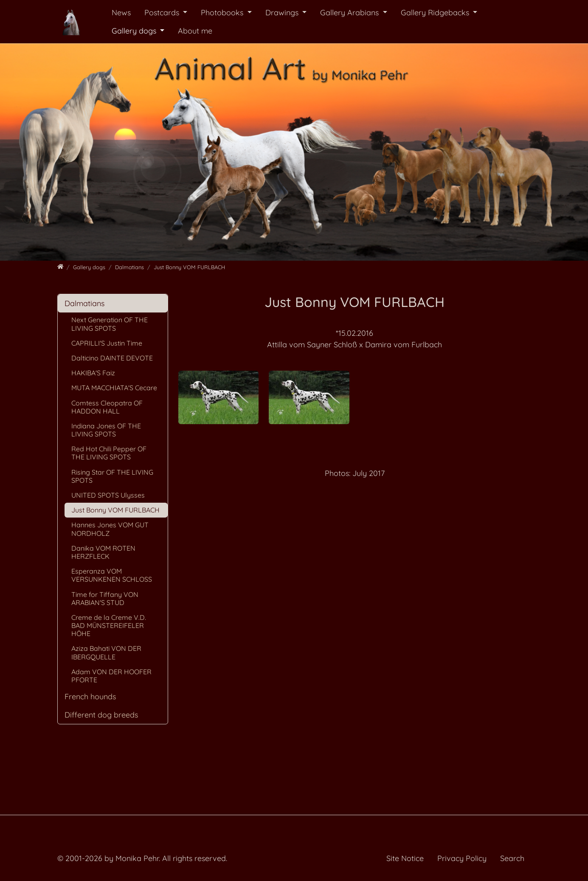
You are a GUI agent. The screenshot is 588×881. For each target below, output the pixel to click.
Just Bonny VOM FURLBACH (115, 510)
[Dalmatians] (129, 267)
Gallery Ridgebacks (436, 13)
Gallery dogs (135, 31)
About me (195, 31)
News (121, 13)
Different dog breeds (101, 715)
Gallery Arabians (350, 13)
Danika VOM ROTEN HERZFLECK (103, 552)
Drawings (283, 13)
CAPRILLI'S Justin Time (107, 343)
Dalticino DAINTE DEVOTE (112, 358)
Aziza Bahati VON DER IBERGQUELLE (106, 652)
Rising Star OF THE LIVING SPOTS (112, 476)
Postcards (163, 13)
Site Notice (405, 858)
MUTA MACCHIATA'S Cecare (114, 388)
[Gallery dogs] (89, 267)
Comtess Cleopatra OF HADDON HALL (107, 407)
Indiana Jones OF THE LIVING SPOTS (106, 430)
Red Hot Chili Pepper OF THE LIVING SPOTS (109, 453)
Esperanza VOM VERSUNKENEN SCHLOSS (112, 575)
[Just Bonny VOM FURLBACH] (189, 267)
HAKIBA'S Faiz (93, 373)
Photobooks (223, 13)
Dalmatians (84, 303)
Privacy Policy (462, 858)
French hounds (90, 697)
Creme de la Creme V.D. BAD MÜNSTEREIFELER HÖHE (109, 625)
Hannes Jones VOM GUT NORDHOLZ (110, 529)
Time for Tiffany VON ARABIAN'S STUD (105, 598)
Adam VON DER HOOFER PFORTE (111, 676)
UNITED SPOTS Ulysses (108, 495)
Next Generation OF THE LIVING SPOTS (110, 324)
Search (512, 858)
